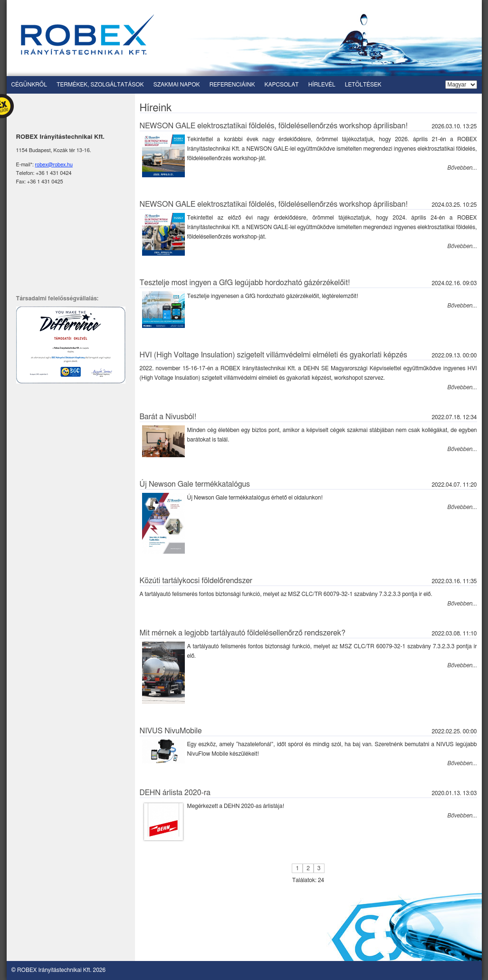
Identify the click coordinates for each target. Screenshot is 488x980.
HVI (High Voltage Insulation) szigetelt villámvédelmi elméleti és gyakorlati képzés (274, 355)
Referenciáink (232, 85)
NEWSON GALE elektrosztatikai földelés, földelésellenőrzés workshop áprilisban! (274, 126)
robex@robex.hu (54, 165)
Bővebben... (462, 168)
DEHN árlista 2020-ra (175, 793)
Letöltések (363, 85)
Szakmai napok (177, 85)
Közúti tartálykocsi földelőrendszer (196, 581)
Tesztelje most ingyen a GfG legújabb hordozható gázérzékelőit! (245, 283)
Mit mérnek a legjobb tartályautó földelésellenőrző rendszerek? (243, 633)
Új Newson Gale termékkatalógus (195, 484)
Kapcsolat (282, 85)
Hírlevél (322, 85)
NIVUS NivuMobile (171, 731)
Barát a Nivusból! (168, 417)
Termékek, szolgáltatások (100, 85)
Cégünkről (29, 85)
